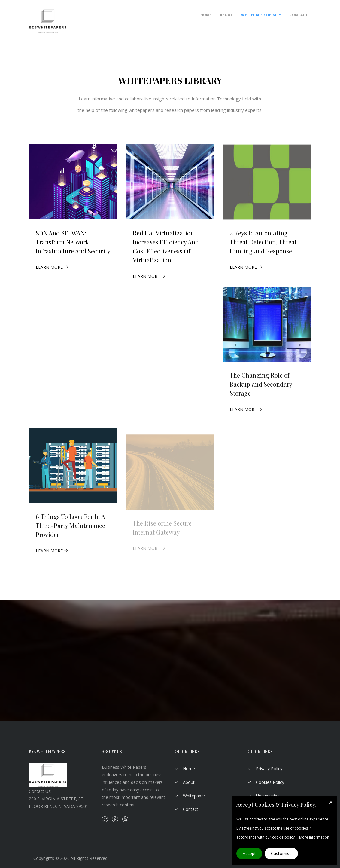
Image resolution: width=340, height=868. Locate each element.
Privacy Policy (265, 769)
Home (206, 15)
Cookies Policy (266, 782)
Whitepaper (190, 796)
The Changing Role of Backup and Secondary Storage (261, 388)
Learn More (52, 267)
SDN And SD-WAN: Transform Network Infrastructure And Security (73, 242)
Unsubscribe (264, 796)
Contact (299, 15)
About (226, 15)
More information (314, 837)
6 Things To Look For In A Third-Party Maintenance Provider (70, 529)
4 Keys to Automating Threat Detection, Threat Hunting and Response (263, 244)
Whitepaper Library (261, 15)
